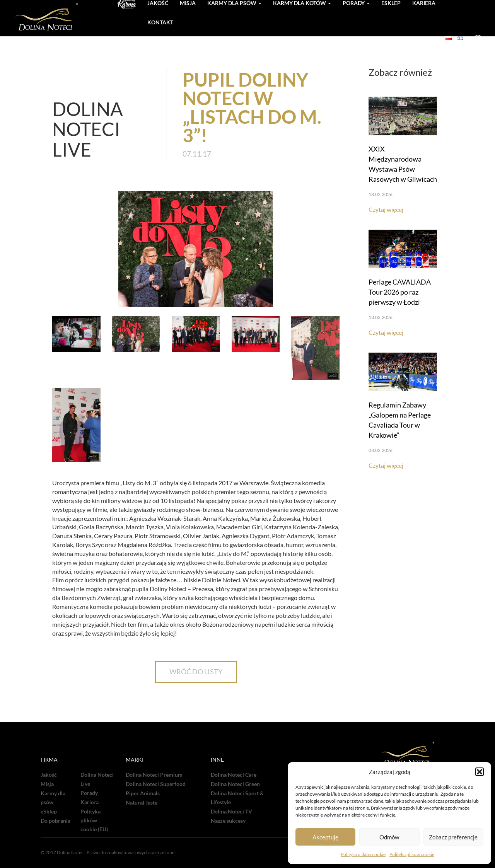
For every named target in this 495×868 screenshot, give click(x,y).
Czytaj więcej (386, 209)
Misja (47, 784)
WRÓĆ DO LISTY (196, 672)
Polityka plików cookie (363, 854)
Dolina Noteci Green (235, 784)
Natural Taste (142, 803)
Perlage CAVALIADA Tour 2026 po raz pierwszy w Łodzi (400, 292)
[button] (480, 772)
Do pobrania (55, 821)
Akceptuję (325, 837)
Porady (89, 793)
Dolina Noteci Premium (154, 775)
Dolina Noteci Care (234, 775)
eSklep (49, 812)
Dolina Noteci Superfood (156, 784)
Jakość (49, 775)
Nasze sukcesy (228, 821)
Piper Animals (143, 793)
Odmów (389, 837)
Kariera (90, 802)
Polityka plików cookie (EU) (94, 820)
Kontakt (160, 22)
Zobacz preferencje (453, 837)
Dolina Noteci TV (231, 812)
